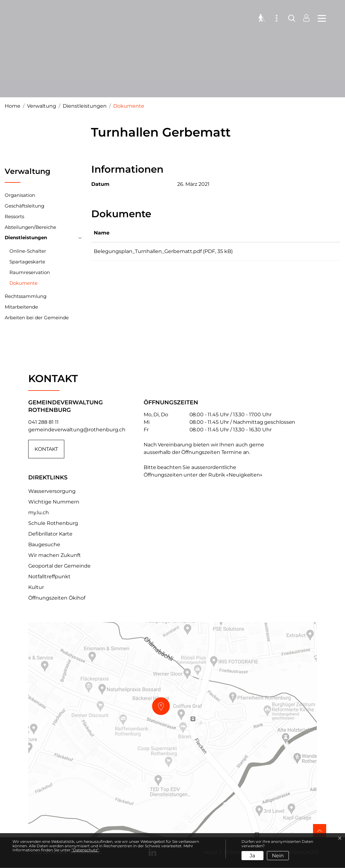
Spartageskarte (27, 262)
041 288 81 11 (43, 422)
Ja (252, 856)
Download (317, 252)
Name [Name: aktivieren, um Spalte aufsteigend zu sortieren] (102, 233)
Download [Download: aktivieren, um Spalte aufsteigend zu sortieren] (309, 233)
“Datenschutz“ (85, 850)
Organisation (20, 195)
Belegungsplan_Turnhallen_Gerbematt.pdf (148, 251)
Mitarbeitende (21, 307)
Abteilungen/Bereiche (30, 227)
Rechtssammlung (26, 296)
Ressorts (14, 216)
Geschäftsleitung (24, 206)
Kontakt (46, 449)
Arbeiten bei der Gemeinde (37, 318)
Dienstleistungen (26, 237)
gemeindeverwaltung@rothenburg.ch (77, 430)
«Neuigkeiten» (244, 475)
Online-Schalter (28, 251)
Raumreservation (30, 272)
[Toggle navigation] (320, 19)
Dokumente (24, 284)
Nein (278, 856)
